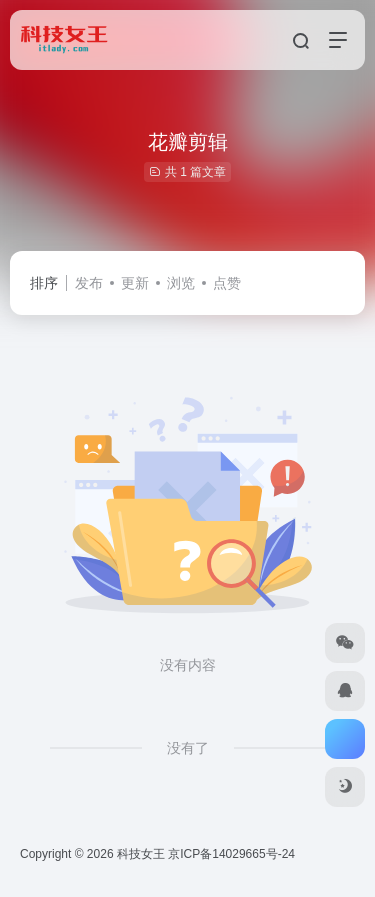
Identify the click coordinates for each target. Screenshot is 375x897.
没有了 (188, 748)
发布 (89, 283)
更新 (135, 283)
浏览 (181, 283)
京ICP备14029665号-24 (233, 854)
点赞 (227, 283)
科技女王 (141, 854)
